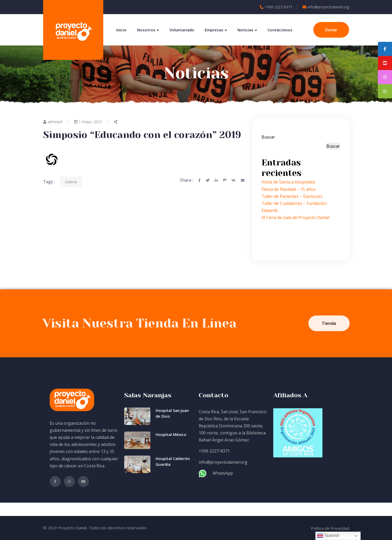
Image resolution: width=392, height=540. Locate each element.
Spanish (328, 536)
